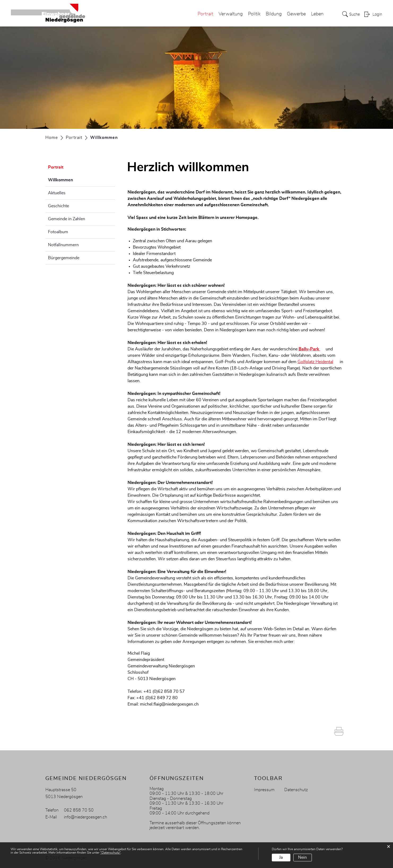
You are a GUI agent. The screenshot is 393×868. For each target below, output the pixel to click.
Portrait (204, 14)
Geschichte (58, 206)
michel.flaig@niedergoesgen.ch (169, 704)
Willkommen (74, 179)
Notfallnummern (63, 245)
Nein (302, 857)
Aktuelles (57, 193)
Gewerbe (295, 14)
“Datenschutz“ (110, 853)
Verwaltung (229, 14)
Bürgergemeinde (64, 258)
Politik (253, 14)
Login (377, 15)
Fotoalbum (58, 232)
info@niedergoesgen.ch (86, 817)
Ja (281, 857)
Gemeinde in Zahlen (67, 219)
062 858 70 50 (79, 810)
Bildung (272, 14)
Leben (316, 14)
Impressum (264, 790)
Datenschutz (296, 790)
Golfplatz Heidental (318, 362)
